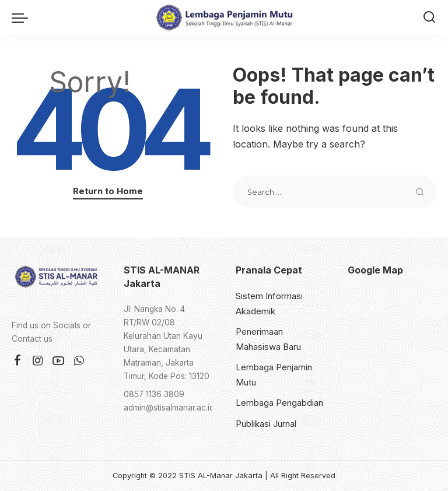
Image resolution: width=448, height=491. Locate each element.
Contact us (32, 339)
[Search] (429, 17)
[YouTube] (58, 361)
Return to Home (108, 191)
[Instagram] (38, 361)
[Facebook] (17, 361)
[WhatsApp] (79, 361)
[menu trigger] (23, 17)
